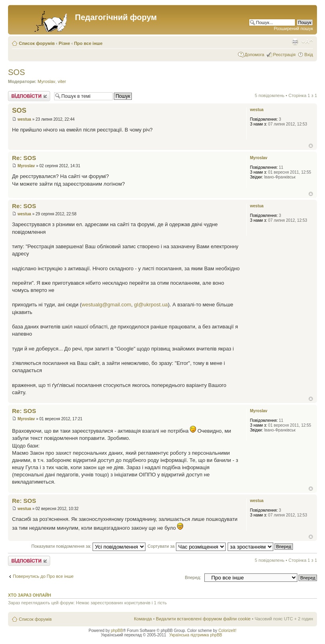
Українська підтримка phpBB (196, 635)
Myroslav (46, 81)
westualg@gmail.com (107, 305)
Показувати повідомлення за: (88, 546)
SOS (16, 72)
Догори (311, 146)
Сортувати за (187, 546)
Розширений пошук (293, 28)
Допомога (254, 55)
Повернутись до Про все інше (43, 576)
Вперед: (193, 577)
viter (62, 81)
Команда (143, 619)
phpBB (117, 631)
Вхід (309, 55)
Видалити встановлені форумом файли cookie (203, 619)
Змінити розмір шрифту (307, 42)
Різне (64, 43)
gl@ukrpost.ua (151, 305)
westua (24, 119)
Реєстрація (284, 55)
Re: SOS (24, 158)
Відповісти (29, 96)
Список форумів (37, 43)
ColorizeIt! (227, 631)
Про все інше (88, 43)
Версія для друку (295, 42)
